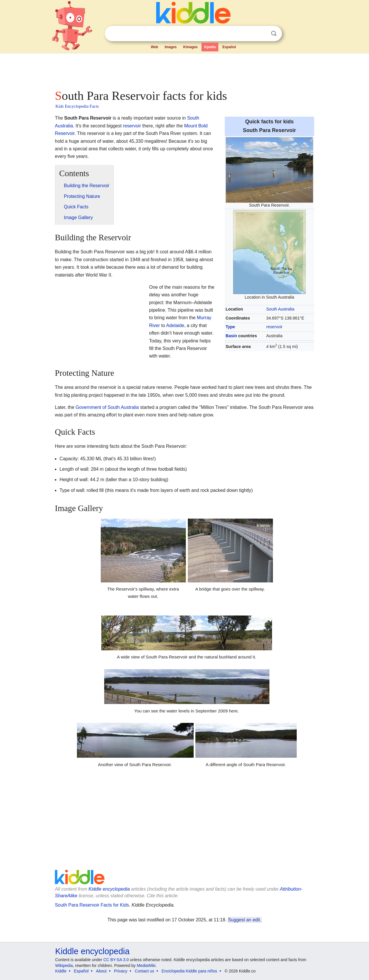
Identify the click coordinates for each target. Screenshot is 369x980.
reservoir (274, 327)
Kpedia (210, 47)
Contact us (144, 971)
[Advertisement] (184, 70)
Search (274, 34)
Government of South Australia (107, 407)
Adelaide (175, 325)
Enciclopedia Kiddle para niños (189, 971)
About (101, 971)
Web (155, 47)
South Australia (280, 309)
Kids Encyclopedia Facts (77, 106)
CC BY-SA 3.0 (116, 960)
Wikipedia (64, 965)
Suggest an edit (244, 920)
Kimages (190, 47)
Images (171, 47)
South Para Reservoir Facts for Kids (92, 905)
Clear (262, 34)
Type (230, 327)
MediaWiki (146, 965)
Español (229, 47)
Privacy (121, 971)
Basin (231, 336)
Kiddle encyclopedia (109, 889)
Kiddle (61, 971)
